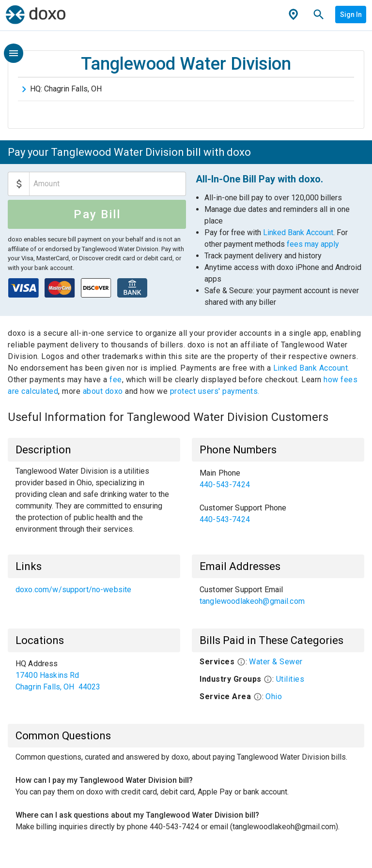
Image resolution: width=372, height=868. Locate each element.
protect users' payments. (215, 391)
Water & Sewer (276, 662)
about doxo (103, 391)
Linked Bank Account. (311, 368)
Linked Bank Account (298, 232)
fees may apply (313, 244)
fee (116, 380)
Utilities (290, 679)
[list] (278, 496)
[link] (278, 479)
